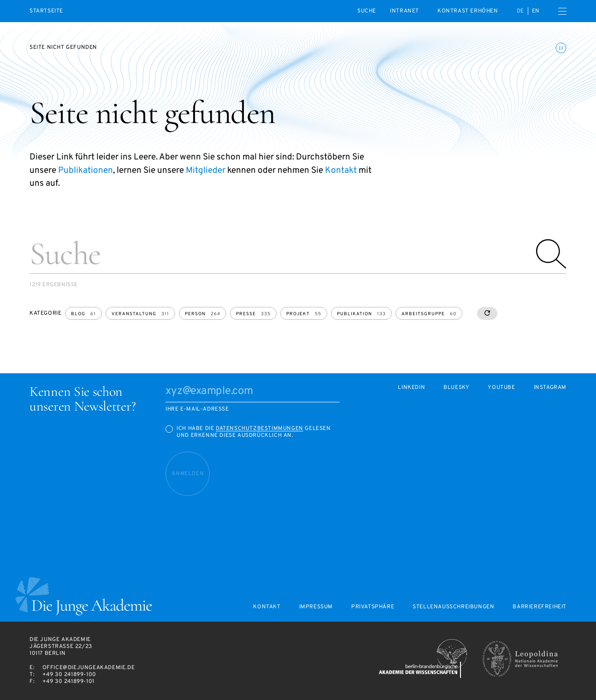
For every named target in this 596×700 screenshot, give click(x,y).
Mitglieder (206, 171)
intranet (404, 11)
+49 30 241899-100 (69, 675)
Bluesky (456, 388)
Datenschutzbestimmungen (260, 429)
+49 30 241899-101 (68, 682)
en (536, 11)
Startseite (46, 11)
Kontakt (341, 171)
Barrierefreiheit (540, 607)
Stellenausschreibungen (453, 607)
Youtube (501, 388)
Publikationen (86, 171)
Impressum (316, 607)
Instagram (550, 388)
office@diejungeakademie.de (89, 668)
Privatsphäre (373, 607)
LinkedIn (411, 388)
